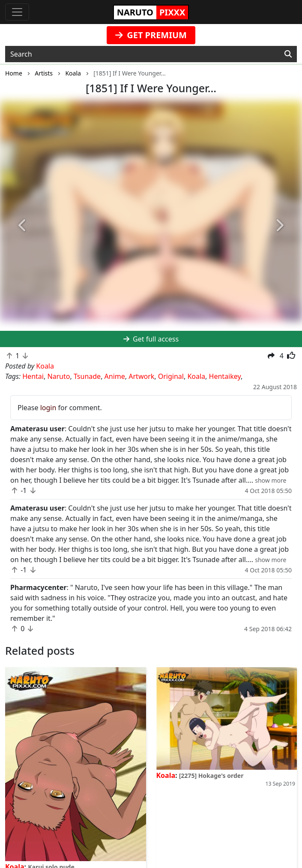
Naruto (58, 376)
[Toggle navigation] (17, 12)
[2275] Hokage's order (211, 776)
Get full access (151, 339)
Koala (196, 376)
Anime (115, 376)
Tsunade (87, 376)
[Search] (288, 54)
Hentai (33, 376)
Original (171, 376)
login (48, 408)
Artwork (141, 376)
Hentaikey (225, 376)
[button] (23, 226)
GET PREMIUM (151, 35)
